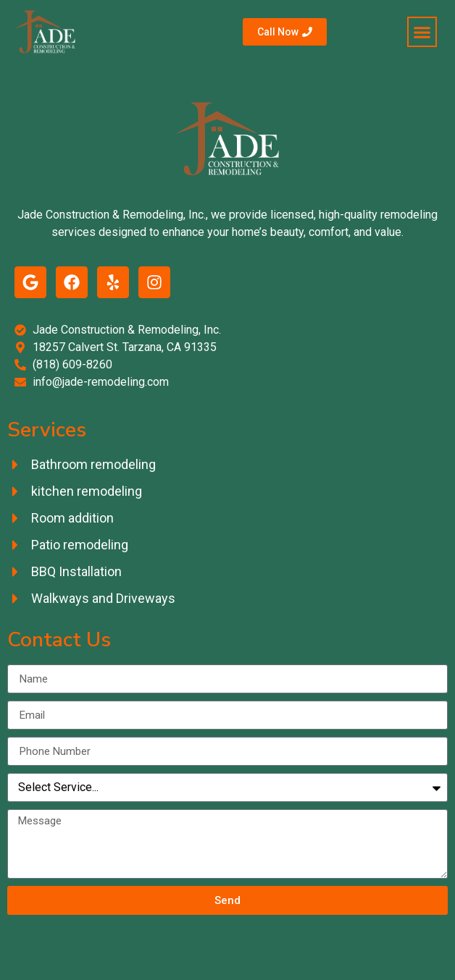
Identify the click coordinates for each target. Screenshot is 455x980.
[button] (422, 32)
